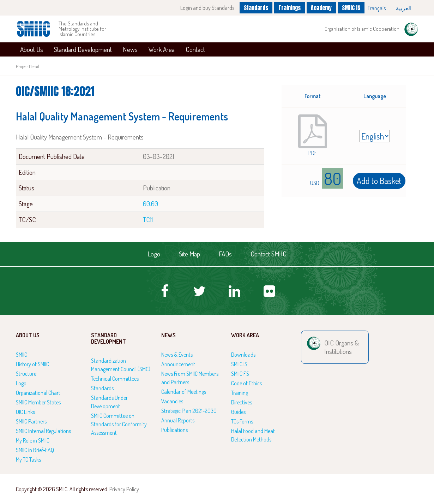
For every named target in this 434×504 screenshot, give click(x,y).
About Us (32, 49)
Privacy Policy (124, 489)
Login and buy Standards (203, 8)
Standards (253, 7)
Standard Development (83, 49)
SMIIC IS (351, 7)
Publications (174, 430)
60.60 (150, 204)
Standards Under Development (109, 402)
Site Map (189, 254)
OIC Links (25, 412)
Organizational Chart (38, 393)
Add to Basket (379, 181)
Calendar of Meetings (184, 392)
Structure (26, 374)
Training (240, 393)
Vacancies (172, 401)
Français (377, 8)
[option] (377, 8)
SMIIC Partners (31, 421)
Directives (242, 402)
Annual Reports (178, 420)
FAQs (225, 254)
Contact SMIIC (269, 254)
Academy (321, 7)
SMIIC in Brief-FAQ (35, 450)
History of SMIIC (32, 364)
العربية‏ (404, 8)
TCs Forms (242, 421)
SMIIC (22, 355)
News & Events (177, 355)
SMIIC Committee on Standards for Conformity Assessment (119, 424)
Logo (154, 254)
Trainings (288, 7)
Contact (195, 49)
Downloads (243, 355)
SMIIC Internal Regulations (43, 431)
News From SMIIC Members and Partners (190, 378)
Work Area (162, 49)
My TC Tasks (28, 459)
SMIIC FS (240, 374)
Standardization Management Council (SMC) (121, 365)
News (130, 49)
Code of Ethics (246, 383)
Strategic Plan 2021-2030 (189, 411)
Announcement (178, 364)
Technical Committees (115, 379)
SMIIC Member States (38, 402)
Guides (238, 412)
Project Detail (28, 66)
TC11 (148, 220)
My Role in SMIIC (33, 440)
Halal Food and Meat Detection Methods (253, 435)
